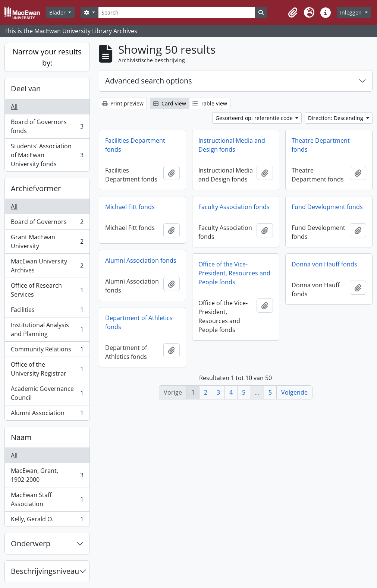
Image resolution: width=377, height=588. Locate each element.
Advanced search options (149, 81)
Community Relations (47, 351)
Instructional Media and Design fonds (232, 145)
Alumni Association (47, 414)
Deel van (26, 88)
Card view (170, 103)
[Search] (177, 12)
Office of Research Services (47, 290)
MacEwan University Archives (47, 266)
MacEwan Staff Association (47, 499)
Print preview (123, 103)
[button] (293, 13)
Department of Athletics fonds (139, 322)
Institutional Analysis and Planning (47, 329)
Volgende (294, 392)
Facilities (47, 311)
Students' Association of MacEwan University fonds (47, 155)
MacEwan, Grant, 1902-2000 (47, 475)
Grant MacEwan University (47, 241)
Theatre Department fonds (321, 145)
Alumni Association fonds (141, 260)
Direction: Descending (336, 118)
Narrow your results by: (47, 57)
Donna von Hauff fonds (324, 264)
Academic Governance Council (47, 393)
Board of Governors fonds (47, 126)
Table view (210, 103)
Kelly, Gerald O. (47, 521)
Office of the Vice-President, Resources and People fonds (234, 273)
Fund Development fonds (327, 207)
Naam (21, 437)
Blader (58, 12)
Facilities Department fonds (135, 145)
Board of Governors (47, 223)
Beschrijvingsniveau (45, 571)
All (14, 107)
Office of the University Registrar (47, 369)
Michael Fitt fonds (130, 207)
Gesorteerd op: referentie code (255, 118)
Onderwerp (31, 543)
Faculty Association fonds (234, 207)
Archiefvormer (36, 188)
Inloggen (352, 12)
